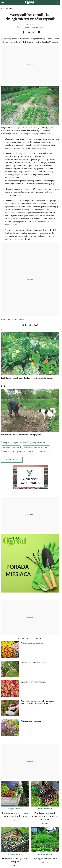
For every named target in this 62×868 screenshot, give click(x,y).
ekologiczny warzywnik (11, 447)
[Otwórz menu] (3, 3)
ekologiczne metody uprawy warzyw (36, 447)
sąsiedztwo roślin (45, 452)
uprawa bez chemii (21, 443)
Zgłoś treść (12, 460)
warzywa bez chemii (39, 443)
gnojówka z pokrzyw (26, 452)
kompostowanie (9, 452)
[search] (57, 3)
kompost (6, 443)
